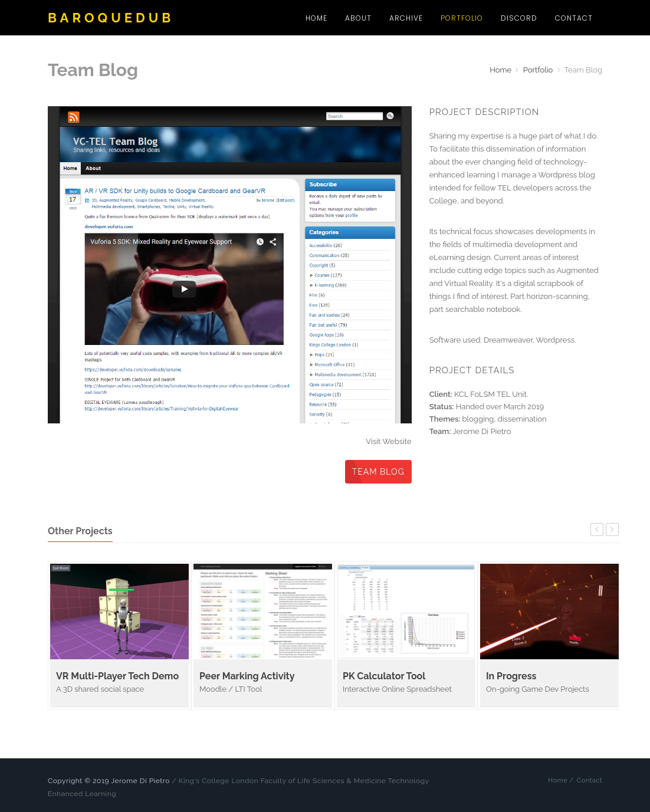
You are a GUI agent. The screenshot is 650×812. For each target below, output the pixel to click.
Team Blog (378, 472)
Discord (519, 18)
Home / (561, 780)
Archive (406, 18)
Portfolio (462, 18)
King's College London (219, 781)
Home (316, 18)
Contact (574, 18)
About (358, 18)
